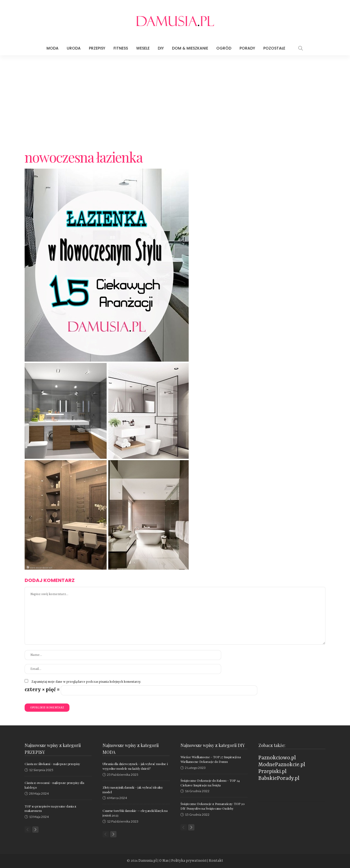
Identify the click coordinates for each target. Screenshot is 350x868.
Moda (52, 48)
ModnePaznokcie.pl (282, 765)
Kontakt (212, 861)
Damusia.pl (152, 861)
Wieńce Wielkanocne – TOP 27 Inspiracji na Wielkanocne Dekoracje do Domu (211, 759)
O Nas (167, 861)
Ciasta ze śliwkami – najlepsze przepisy (52, 764)
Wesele (143, 48)
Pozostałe (274, 48)
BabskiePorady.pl (279, 778)
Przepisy (97, 48)
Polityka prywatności (189, 861)
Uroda (74, 48)
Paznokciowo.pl (277, 758)
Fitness (121, 48)
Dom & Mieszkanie (190, 48)
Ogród (224, 48)
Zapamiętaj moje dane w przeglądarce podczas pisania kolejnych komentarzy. (86, 682)
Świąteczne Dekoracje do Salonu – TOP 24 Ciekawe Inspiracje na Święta (210, 783)
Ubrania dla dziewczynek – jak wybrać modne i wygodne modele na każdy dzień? (135, 766)
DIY (161, 48)
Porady (247, 48)
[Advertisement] (175, 96)
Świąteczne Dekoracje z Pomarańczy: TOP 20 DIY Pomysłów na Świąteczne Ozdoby (212, 806)
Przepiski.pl (272, 772)
